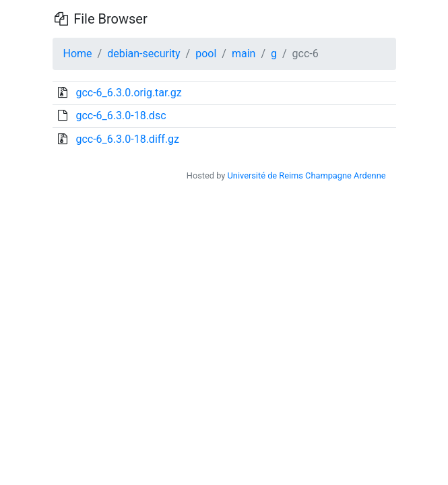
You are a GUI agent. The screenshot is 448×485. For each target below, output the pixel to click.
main (244, 54)
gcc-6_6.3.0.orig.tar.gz (128, 93)
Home (78, 54)
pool (206, 54)
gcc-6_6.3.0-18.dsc (121, 116)
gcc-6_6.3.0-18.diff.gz (127, 139)
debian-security (143, 54)
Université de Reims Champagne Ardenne (307, 175)
